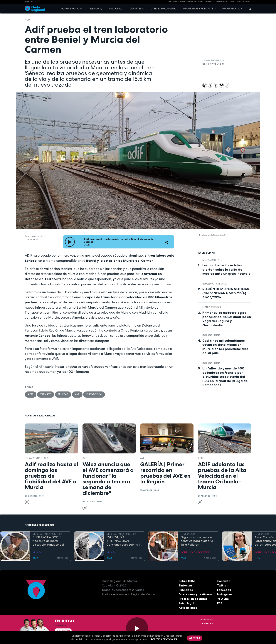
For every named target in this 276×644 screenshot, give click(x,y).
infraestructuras (36, 458)
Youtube (223, 599)
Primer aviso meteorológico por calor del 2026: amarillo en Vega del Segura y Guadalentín (227, 319)
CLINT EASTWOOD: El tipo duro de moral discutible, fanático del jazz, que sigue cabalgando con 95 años (50, 541)
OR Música (207, 623)
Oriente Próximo (188, 2)
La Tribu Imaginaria (163, 9)
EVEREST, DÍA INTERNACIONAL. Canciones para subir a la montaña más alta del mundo (124, 541)
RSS (220, 603)
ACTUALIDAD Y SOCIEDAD (195, 553)
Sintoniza (185, 585)
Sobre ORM (187, 581)
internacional (212, 335)
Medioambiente (212, 260)
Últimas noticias (72, 9)
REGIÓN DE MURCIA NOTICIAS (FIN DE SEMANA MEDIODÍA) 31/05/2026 (226, 293)
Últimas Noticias (206, 2)
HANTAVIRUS (173, 2)
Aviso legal (186, 603)
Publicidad (186, 590)
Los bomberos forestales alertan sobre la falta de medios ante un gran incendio (226, 269)
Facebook (224, 590)
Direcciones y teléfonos (196, 594)
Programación (232, 9)
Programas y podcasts (198, 9)
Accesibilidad (188, 608)
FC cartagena (235, 2)
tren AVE (46, 394)
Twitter (222, 585)
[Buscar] (249, 9)
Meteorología (212, 307)
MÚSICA (37, 553)
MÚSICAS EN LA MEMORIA (47, 534)
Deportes (136, 9)
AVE (77, 394)
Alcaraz (247, 2)
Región (95, 9)
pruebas (63, 394)
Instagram (224, 594)
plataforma (94, 394)
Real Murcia (222, 2)
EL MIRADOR (188, 534)
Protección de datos (193, 599)
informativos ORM (214, 284)
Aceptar (195, 638)
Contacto (224, 581)
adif (27, 20)
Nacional (116, 9)
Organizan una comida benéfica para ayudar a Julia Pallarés (197, 541)
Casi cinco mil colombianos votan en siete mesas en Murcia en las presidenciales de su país (225, 347)
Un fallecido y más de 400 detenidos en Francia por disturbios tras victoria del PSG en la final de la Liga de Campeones (225, 377)
